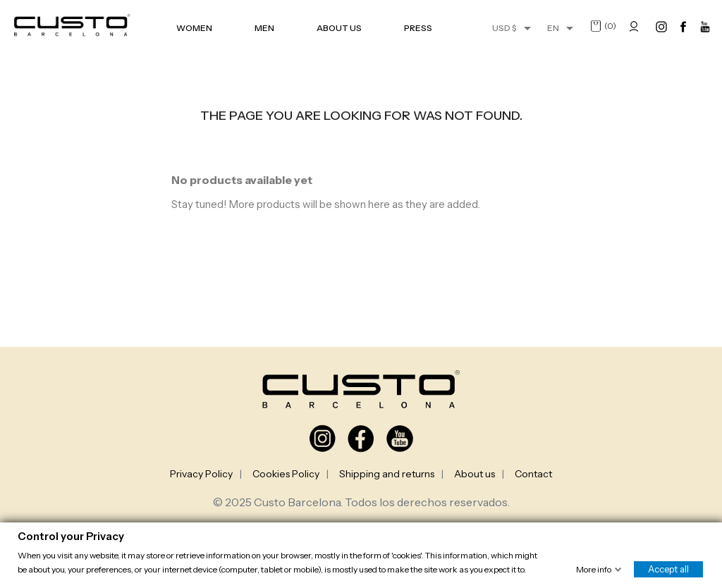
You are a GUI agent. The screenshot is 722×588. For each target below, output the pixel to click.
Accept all (668, 568)
